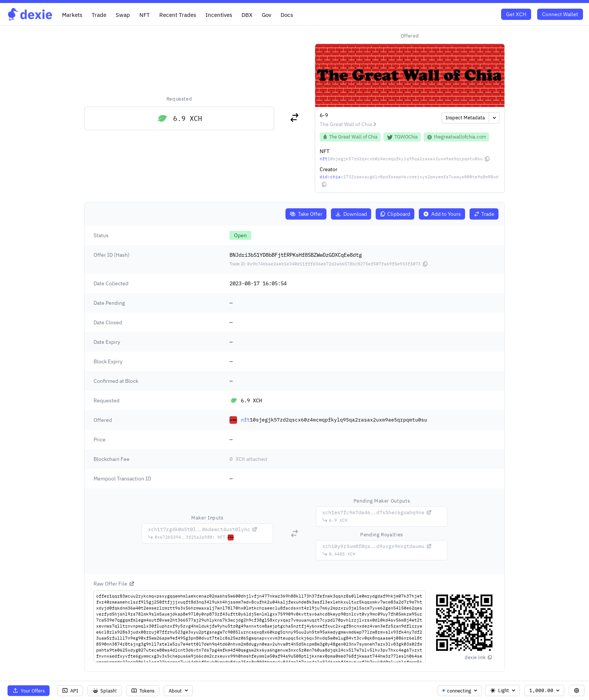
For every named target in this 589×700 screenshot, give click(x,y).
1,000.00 (545, 690)
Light (503, 690)
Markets (72, 15)
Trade (99, 15)
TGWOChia (402, 137)
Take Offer (306, 214)
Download (351, 214)
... (203, 529)
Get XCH (516, 14)
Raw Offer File (114, 584)
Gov (267, 15)
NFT (145, 15)
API (70, 690)
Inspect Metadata (465, 118)
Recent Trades (178, 15)
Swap (123, 15)
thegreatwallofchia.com (456, 137)
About (179, 690)
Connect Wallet (560, 14)
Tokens (143, 690)
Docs (287, 15)
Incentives (219, 15)
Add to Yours (442, 214)
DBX (247, 15)
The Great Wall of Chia (349, 124)
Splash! (105, 690)
